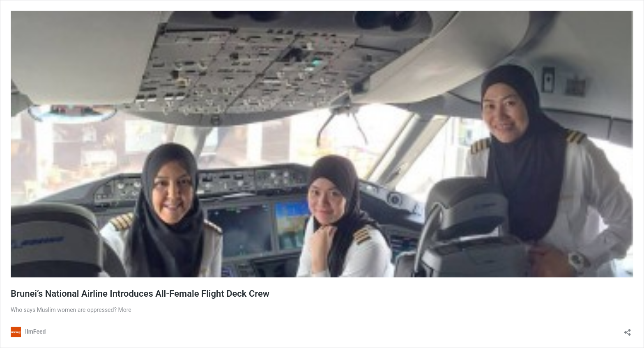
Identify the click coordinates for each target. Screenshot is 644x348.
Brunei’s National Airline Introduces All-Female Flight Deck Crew (140, 294)
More (125, 310)
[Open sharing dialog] (628, 330)
